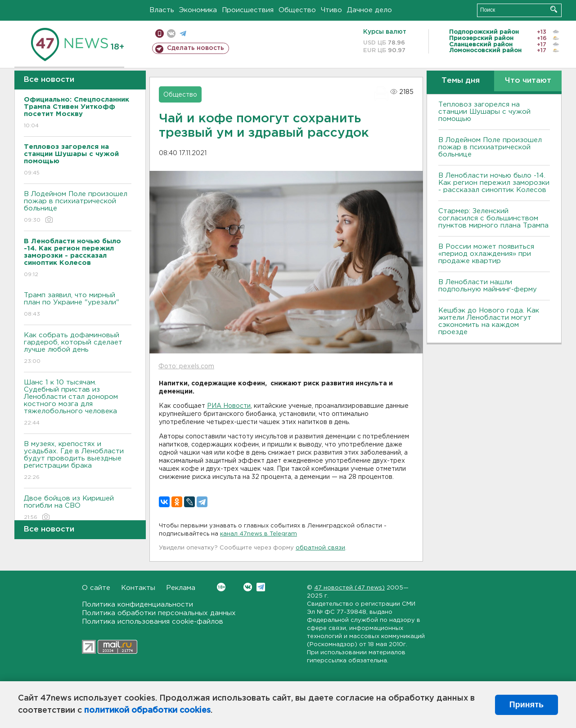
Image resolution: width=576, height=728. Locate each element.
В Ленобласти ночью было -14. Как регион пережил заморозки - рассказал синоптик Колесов (494, 183)
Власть (162, 10)
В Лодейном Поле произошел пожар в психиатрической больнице (78, 208)
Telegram (261, 587)
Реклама (181, 588)
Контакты (138, 588)
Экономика (198, 10)
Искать (554, 9)
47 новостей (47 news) (349, 588)
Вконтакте (221, 587)
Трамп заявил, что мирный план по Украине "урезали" (78, 305)
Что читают (528, 81)
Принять (526, 705)
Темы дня (461, 81)
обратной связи (320, 548)
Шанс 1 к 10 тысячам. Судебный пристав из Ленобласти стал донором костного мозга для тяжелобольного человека (78, 403)
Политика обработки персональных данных (159, 613)
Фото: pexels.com (186, 366)
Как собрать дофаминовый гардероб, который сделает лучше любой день (78, 349)
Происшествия (248, 10)
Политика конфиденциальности (137, 605)
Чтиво (331, 10)
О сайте (96, 588)
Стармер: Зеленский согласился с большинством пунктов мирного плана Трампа (493, 218)
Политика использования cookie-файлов (153, 622)
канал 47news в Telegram (259, 534)
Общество (297, 10)
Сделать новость (196, 48)
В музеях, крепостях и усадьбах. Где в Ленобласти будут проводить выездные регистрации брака (78, 461)
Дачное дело (369, 10)
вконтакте (171, 33)
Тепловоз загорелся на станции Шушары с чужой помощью (484, 112)
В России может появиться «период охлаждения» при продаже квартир (486, 254)
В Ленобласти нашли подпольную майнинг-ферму (488, 286)
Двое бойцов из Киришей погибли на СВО (78, 508)
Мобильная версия (160, 33)
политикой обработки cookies (147, 710)
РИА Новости (229, 406)
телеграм (183, 33)
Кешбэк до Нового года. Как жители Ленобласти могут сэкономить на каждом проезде (489, 321)
